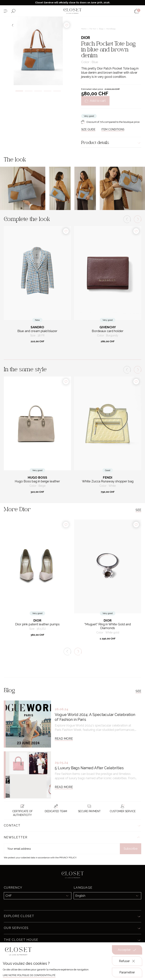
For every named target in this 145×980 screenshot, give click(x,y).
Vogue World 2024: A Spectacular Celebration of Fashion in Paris (95, 717)
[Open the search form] (13, 11)
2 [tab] (29, 91)
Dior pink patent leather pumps (37, 624)
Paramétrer (127, 972)
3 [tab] (38, 91)
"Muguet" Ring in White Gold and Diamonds (108, 626)
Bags (102, 29)
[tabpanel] (38, 51)
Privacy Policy (68, 858)
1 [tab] (19, 91)
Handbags (111, 29)
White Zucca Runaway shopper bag (108, 481)
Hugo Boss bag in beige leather (37, 481)
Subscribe (131, 849)
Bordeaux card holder (108, 331)
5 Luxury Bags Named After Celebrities (89, 768)
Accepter (127, 950)
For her (93, 29)
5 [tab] (57, 91)
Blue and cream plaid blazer (37, 331)
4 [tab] (48, 91)
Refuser (127, 961)
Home (84, 29)
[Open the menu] (6, 11)
